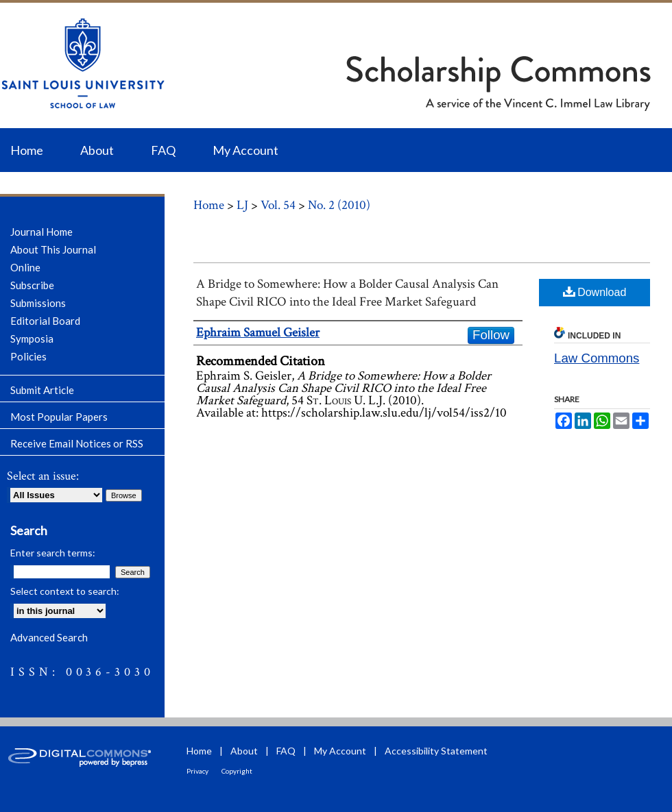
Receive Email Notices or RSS (77, 443)
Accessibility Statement (436, 751)
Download (595, 292)
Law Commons (597, 358)
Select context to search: (65, 591)
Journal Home (41, 232)
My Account (340, 751)
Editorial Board (45, 321)
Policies (28, 356)
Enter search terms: (53, 553)
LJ (242, 205)
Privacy (197, 771)
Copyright (237, 771)
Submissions (38, 303)
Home (209, 205)
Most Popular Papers (59, 417)
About (244, 751)
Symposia (32, 339)
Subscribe (32, 285)
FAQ (286, 751)
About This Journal (53, 249)
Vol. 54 (278, 205)
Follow (491, 335)
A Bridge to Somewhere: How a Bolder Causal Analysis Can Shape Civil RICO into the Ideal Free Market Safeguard (347, 293)
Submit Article (42, 390)
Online (25, 267)
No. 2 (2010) (339, 205)
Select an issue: (43, 476)
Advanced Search (49, 637)
